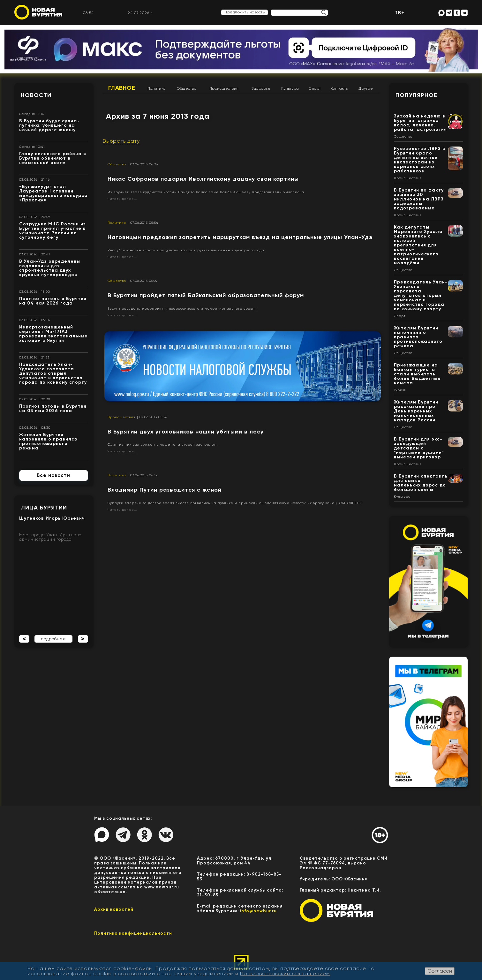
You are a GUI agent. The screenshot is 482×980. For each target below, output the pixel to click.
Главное (122, 88)
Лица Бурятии (44, 508)
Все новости (53, 475)
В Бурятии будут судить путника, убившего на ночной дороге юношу (49, 125)
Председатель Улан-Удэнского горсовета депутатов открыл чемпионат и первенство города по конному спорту (53, 373)
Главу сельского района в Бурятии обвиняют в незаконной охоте (53, 158)
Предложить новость (245, 12)
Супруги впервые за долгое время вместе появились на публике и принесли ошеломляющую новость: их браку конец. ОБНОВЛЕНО (235, 503)
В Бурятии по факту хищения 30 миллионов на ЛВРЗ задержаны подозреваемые (419, 199)
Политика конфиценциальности (133, 933)
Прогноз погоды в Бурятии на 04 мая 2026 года (53, 301)
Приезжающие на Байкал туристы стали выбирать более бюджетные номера (417, 374)
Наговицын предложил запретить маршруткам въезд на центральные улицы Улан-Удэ (240, 237)
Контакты (340, 88)
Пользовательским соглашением (285, 973)
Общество (187, 88)
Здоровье (261, 88)
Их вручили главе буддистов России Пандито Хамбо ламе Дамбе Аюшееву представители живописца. (206, 192)
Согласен (440, 971)
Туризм (400, 390)
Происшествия (224, 88)
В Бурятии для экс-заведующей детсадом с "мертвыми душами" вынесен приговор (419, 448)
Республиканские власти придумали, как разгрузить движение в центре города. (186, 250)
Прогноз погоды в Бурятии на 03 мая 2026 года (53, 408)
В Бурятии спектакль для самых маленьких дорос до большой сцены (421, 483)
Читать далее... (122, 199)
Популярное (416, 95)
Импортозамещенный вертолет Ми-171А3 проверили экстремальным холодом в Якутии (53, 334)
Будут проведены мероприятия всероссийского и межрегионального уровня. (183, 309)
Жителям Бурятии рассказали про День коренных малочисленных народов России (416, 411)
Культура (290, 88)
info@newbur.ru (258, 911)
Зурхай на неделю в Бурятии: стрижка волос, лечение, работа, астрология (420, 123)
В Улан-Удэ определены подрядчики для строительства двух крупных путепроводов (50, 268)
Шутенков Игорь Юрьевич (52, 518)
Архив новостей (114, 909)
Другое (366, 88)
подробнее (53, 639)
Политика (157, 88)
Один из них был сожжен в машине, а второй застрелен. (163, 445)
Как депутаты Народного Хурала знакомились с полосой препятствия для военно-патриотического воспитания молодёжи (418, 245)
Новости (36, 95)
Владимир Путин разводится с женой (165, 490)
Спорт (315, 88)
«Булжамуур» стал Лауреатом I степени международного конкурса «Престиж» (53, 193)
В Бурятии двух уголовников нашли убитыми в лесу (186, 432)
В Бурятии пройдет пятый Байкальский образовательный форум (206, 295)
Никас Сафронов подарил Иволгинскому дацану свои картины (203, 179)
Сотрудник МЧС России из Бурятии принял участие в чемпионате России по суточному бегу (53, 231)
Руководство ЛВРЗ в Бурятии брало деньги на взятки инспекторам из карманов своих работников (420, 160)
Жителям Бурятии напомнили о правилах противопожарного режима (48, 441)
